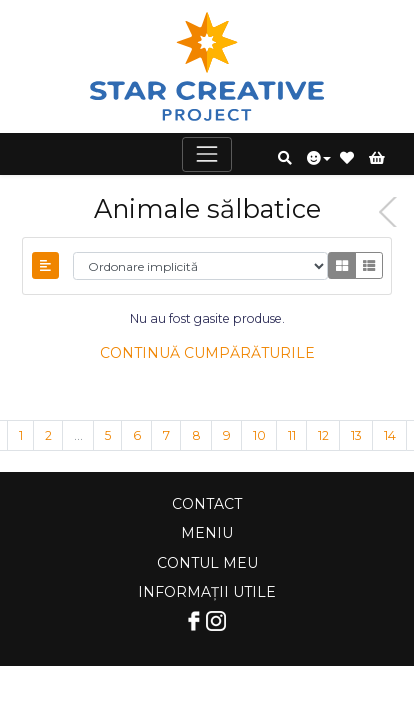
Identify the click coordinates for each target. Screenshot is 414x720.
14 (390, 435)
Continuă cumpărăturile (207, 353)
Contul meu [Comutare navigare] (207, 563)
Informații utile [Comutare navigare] (207, 592)
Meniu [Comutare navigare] (207, 533)
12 (323, 435)
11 (292, 435)
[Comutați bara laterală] (45, 265)
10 (259, 435)
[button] (284, 158)
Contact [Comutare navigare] (207, 504)
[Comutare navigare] (206, 154)
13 (356, 435)
